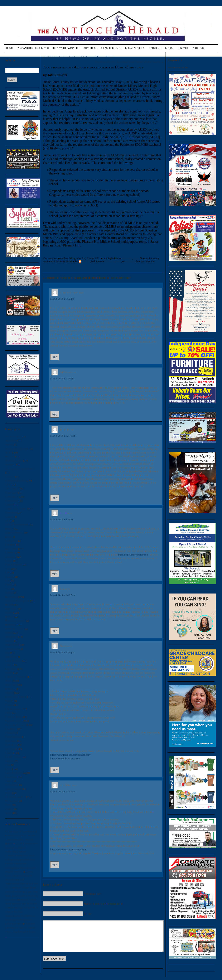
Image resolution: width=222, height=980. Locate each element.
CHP (8, 485)
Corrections (11, 513)
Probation (10, 733)
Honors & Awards (14, 629)
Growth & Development (17, 601)
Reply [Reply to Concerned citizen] (55, 357)
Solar (8, 765)
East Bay (10, 545)
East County (11, 549)
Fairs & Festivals (14, 565)
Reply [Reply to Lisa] (55, 631)
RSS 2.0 (84, 261)
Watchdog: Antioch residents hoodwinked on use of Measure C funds (80, 57)
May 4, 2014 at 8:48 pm (62, 652)
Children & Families (16, 481)
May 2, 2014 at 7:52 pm (62, 299)
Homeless (10, 625)
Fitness (9, 585)
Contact (183, 48)
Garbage (9, 593)
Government (11, 597)
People (9, 705)
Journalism (11, 657)
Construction (12, 501)
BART (8, 453)
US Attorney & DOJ (15, 797)
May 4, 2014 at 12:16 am (63, 436)
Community (11, 497)
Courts (9, 517)
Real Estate (11, 741)
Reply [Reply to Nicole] (55, 770)
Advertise (90, 48)
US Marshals (12, 801)
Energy (9, 561)
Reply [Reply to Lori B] (55, 573)
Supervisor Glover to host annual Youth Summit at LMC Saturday (128, 62)
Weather (9, 809)
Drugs (8, 537)
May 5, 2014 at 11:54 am (63, 792)
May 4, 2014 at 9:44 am (62, 519)
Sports (8, 769)
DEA (8, 521)
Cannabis (10, 477)
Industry (9, 641)
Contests (9, 505)
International (12, 649)
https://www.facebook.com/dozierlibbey (70, 755)
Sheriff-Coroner (13, 757)
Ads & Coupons (13, 437)
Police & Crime (13, 717)
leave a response (113, 261)
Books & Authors (14, 461)
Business (10, 465)
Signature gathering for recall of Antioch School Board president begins (21, 928)
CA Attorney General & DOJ (20, 469)
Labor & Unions (13, 661)
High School (11, 609)
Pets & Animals (13, 709)
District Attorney (14, 533)
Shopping (10, 761)
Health (9, 605)
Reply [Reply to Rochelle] (55, 498)
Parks (8, 701)
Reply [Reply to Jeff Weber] (55, 414)
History (9, 613)
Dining (9, 529)
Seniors (9, 753)
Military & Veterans (15, 677)
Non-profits (11, 685)
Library (9, 673)
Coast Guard (11, 493)
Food (8, 589)
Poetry (8, 713)
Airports (9, 445)
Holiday (9, 617)
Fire (7, 581)
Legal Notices (135, 48)
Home (10, 48)
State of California (15, 773)
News (8, 681)
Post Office (11, 729)
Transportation (13, 789)
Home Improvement (15, 621)
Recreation (11, 745)
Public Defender (13, 737)
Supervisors (11, 777)
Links (169, 48)
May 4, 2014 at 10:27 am (63, 595)
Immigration (11, 637)
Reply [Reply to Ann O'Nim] (55, 865)
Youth (8, 813)
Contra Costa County (16, 509)
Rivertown (11, 749)
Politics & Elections (15, 725)
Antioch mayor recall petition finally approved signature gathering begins (20, 920)
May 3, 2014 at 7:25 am (62, 379)
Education (10, 557)
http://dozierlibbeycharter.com (133, 555)
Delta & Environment (16, 525)
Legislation (11, 669)
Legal (8, 665)
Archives (199, 48)
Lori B (63, 513)
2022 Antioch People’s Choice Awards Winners (48, 48)
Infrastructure (12, 645)
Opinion (9, 693)
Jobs (7, 653)
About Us (155, 48)
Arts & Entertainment (16, 449)
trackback (130, 261)
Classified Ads (111, 48)
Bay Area (10, 457)
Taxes (8, 781)
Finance (9, 577)
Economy (10, 553)
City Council (12, 489)
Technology (11, 785)
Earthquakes (11, 541)
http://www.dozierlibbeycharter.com (68, 850)
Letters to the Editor (15, 697)
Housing (9, 633)
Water (8, 805)
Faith (8, 569)
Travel (8, 793)
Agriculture (11, 441)
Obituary (10, 689)
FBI (7, 573)
